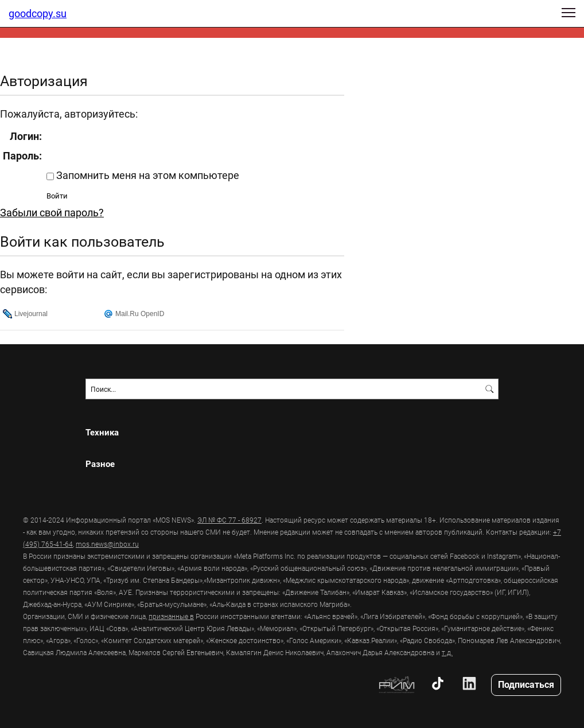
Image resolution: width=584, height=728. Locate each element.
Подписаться (526, 684)
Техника (102, 432)
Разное (100, 464)
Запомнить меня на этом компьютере (147, 175)
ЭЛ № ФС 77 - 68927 (229, 520)
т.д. (447, 652)
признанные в (171, 616)
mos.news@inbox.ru (107, 544)
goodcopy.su (38, 13)
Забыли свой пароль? (52, 212)
